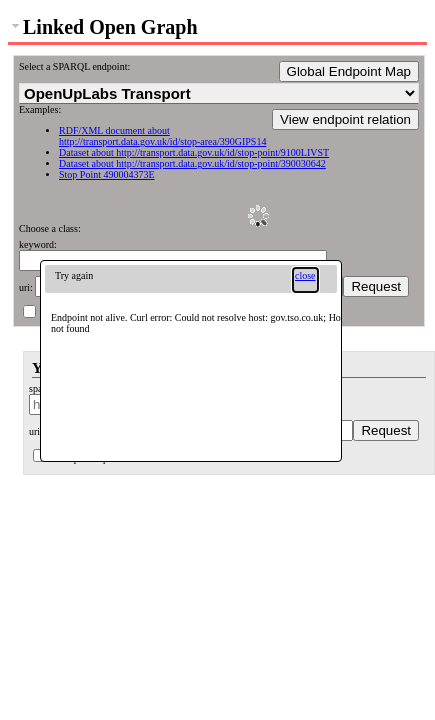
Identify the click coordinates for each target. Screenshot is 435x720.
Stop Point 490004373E (107, 174)
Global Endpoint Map (349, 71)
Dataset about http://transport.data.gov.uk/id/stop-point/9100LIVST (194, 152)
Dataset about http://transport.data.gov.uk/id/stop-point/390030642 (192, 163)
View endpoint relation (345, 119)
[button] (305, 280)
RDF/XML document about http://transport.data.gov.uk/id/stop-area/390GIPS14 (162, 136)
